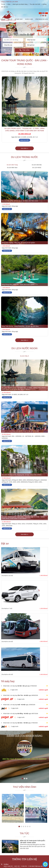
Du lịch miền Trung (12, 165)
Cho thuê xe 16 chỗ (7, 576)
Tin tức (3, 4)
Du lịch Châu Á (24, 356)
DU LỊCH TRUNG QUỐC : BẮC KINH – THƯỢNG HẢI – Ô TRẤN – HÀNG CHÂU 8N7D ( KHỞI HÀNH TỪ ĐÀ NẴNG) (23, 518)
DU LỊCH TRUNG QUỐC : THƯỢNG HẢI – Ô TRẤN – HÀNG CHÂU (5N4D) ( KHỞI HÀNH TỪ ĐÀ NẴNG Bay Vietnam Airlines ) (24, 131)
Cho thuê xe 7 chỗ (7, 609)
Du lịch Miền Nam (12, 168)
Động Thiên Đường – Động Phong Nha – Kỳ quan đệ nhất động (20, 326)
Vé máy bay (8, 681)
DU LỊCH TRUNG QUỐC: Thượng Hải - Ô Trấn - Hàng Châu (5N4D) (22, 475)
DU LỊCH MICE (37, 168)
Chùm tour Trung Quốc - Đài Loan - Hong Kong (24, 62)
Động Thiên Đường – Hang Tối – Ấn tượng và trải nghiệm (18, 243)
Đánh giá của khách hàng (20, 4)
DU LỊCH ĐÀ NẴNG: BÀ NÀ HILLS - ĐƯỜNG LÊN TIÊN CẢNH (20, 201)
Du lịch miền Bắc (37, 165)
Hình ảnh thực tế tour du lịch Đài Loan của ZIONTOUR (24, 759)
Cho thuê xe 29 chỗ (7, 642)
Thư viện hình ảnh (35, 4)
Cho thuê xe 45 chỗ (7, 674)
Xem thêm (24, 148)
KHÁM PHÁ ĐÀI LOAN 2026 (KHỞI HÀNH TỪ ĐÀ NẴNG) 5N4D (20, 431)
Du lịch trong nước (25, 157)
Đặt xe (5, 544)
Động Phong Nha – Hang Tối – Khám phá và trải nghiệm (18, 285)
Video (9, 4)
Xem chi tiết (25, 140)
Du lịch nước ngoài (24, 348)
